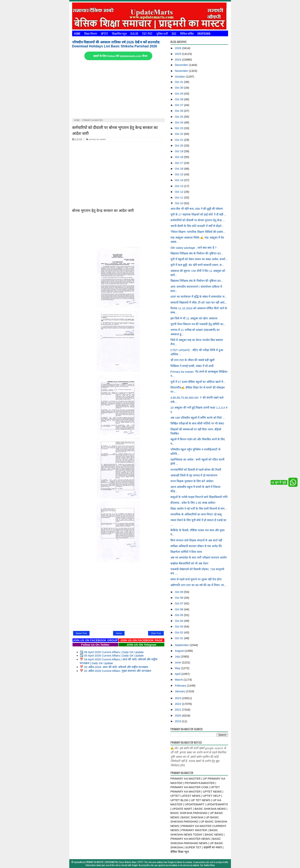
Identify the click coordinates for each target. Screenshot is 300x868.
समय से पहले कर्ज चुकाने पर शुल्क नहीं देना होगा (196, 579)
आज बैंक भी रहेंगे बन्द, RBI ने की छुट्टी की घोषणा (197, 209)
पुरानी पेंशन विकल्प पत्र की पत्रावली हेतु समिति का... (198, 324)
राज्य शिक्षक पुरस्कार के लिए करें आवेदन (192, 481)
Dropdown (204, 33)
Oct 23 (179, 128)
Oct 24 (179, 122)
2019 (179, 721)
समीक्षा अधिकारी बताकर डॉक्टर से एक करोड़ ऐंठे (196, 546)
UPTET (104, 33)
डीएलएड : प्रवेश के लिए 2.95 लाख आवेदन (193, 503)
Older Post (156, 633)
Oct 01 (179, 638)
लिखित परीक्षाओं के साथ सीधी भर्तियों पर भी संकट (197, 423)
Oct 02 (179, 632)
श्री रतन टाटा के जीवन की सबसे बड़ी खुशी (192, 360)
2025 (179, 54)
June (178, 662)
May (178, 668)
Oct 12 (179, 192)
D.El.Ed (134, 33)
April (178, 674)
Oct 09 (179, 592)
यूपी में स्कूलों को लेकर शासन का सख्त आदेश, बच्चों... (199, 259)
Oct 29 (179, 94)
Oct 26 (179, 111)
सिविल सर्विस (187, 33)
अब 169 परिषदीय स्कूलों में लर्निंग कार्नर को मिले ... (198, 418)
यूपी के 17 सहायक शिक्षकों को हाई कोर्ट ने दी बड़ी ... (199, 214)
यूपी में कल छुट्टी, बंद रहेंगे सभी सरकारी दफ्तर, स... (197, 265)
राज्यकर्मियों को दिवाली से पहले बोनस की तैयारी (196, 470)
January (180, 691)
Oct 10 (179, 203)
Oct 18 (179, 157)
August (180, 651)
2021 (179, 710)
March (179, 680)
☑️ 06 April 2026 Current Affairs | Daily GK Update (112, 652)
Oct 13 (179, 186)
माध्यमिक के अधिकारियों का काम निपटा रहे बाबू (196, 514)
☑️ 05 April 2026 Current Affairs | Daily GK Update (112, 655)
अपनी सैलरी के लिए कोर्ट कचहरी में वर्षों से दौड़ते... (197, 226)
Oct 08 (179, 598)
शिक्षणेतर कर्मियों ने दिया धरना (186, 552)
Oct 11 (179, 197)
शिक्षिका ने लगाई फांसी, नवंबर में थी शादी (192, 366)
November (182, 71)
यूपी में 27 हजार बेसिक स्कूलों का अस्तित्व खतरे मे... (198, 382)
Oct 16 (179, 169)
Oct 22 (179, 134)
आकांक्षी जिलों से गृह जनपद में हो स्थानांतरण (194, 475)
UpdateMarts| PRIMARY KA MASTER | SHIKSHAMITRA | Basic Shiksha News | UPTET (109, 862)
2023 (179, 698)
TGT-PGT (147, 33)
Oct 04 (179, 621)
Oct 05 (179, 615)
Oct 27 (179, 105)
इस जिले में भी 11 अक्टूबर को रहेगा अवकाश (194, 318)
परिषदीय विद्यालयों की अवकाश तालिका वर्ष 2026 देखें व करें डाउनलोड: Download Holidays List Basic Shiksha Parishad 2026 (116, 44)
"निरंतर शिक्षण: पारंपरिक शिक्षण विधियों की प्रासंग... (198, 232)
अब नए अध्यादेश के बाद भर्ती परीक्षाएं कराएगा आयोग (199, 557)
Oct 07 (179, 603)
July (178, 656)
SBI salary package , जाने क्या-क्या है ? (194, 248)
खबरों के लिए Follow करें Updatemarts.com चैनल (120, 56)
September (182, 645)
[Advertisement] (118, 90)
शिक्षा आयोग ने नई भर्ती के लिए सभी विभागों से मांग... (199, 509)
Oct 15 (179, 174)
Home (77, 33)
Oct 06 (179, 609)
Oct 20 (179, 145)
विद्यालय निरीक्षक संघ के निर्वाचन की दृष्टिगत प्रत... (197, 253)
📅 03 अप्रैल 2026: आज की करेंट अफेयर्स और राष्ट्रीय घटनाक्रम (114, 667)
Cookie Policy (209, 865)
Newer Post (81, 633)
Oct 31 (179, 82)
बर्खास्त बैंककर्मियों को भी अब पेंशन (189, 563)
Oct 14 (179, 180)
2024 (179, 60)
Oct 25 (179, 117)
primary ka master (96, 139)
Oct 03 (179, 626)
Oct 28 (179, 99)
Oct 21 (179, 140)
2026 (179, 48)
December (182, 65)
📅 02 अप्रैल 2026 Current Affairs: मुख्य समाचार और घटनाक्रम (115, 671)
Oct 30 (179, 88)
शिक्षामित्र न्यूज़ (119, 33)
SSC (174, 33)
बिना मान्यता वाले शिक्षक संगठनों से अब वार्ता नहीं (196, 540)
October (180, 77)
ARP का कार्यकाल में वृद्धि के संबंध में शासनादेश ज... (199, 297)
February (181, 685)
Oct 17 (179, 163)
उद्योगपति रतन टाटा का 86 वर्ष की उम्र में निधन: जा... (198, 585)
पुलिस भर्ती (162, 33)
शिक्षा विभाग (91, 33)
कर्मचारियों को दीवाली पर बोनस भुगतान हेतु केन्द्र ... (198, 220)
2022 (179, 704)
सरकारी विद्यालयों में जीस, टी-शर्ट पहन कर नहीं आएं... (199, 302)
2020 (179, 715)
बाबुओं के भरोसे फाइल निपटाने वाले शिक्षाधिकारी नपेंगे (199, 497)
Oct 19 (179, 151)
